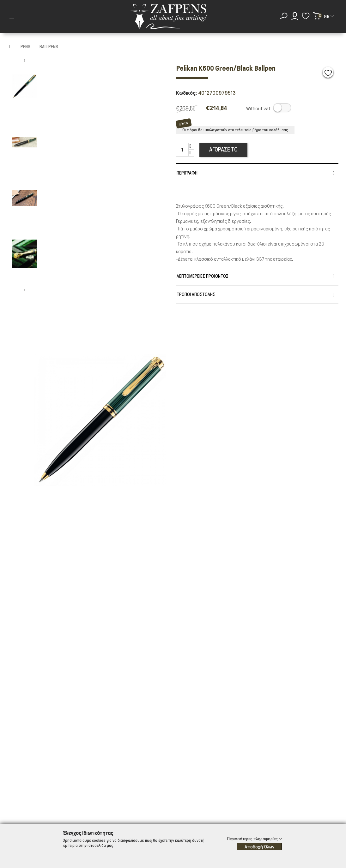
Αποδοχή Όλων (259, 847)
